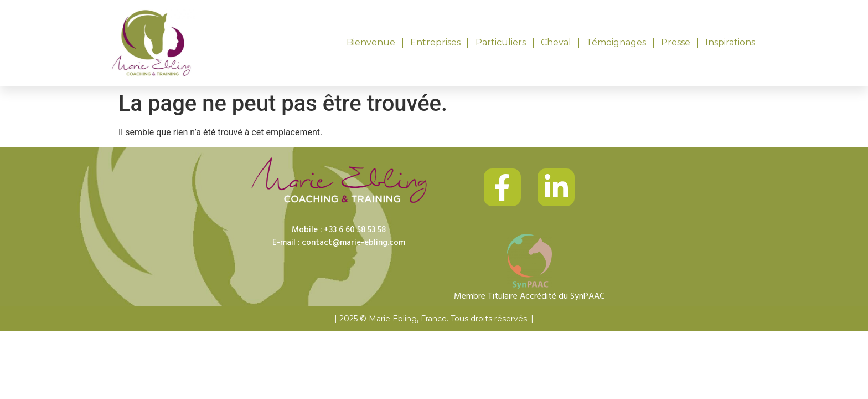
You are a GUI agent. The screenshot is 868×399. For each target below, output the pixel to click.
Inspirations (730, 42)
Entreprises (435, 42)
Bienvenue (371, 42)
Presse (676, 42)
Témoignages (616, 42)
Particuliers (501, 42)
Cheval (556, 42)
